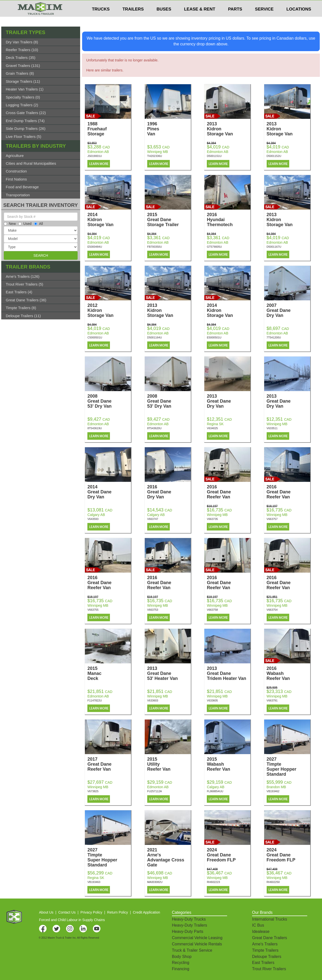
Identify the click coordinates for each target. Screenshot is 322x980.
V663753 (153, 610)
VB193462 (273, 791)
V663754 (272, 610)
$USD (256, 5)
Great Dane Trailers (270, 938)
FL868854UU (215, 791)
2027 (288, 767)
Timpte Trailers (265, 950)
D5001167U (274, 247)
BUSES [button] (164, 19)
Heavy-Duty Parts (188, 931)
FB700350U (155, 247)
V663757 (272, 519)
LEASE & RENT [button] (200, 19)
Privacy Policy (91, 912)
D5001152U (274, 156)
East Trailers (263, 963)
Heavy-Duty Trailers (190, 925)
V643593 (93, 519)
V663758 (212, 610)
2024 (229, 855)
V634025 (212, 428)
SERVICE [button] (264, 19)
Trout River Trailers (269, 969)
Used (25, 224)
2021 (169, 857)
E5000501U (214, 337)
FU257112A (155, 791)
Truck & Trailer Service (192, 950)
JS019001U (95, 156)
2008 (109, 401)
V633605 (212, 700)
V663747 (153, 519)
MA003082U (155, 882)
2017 (109, 764)
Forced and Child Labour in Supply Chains (72, 920)
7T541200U (274, 337)
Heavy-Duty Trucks (189, 919)
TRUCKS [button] (101, 19)
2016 (229, 220)
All (39, 224)
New (10, 224)
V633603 (153, 700)
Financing (181, 969)
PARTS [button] (235, 19)
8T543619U (95, 428)
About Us (46, 912)
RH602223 (213, 882)
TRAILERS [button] (133, 19)
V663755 (93, 610)
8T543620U (154, 428)
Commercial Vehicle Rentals (197, 944)
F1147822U (95, 700)
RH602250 (273, 882)
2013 (229, 129)
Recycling (181, 963)
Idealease (261, 931)
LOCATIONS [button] (299, 19)
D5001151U (214, 156)
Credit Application (146, 912)
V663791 (272, 700)
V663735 (212, 519)
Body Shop (182, 957)
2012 (109, 310)
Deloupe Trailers (267, 957)
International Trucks (270, 919)
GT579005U (214, 247)
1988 (109, 129)
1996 (169, 129)
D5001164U (155, 337)
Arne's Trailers (265, 944)
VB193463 (94, 882)
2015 (169, 220)
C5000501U (95, 337)
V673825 (93, 791)
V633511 (272, 428)
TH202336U (155, 156)
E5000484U (95, 247)
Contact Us (67, 912)
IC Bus (258, 925)
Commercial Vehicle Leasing (197, 938)
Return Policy (118, 912)
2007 (288, 310)
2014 (109, 220)
